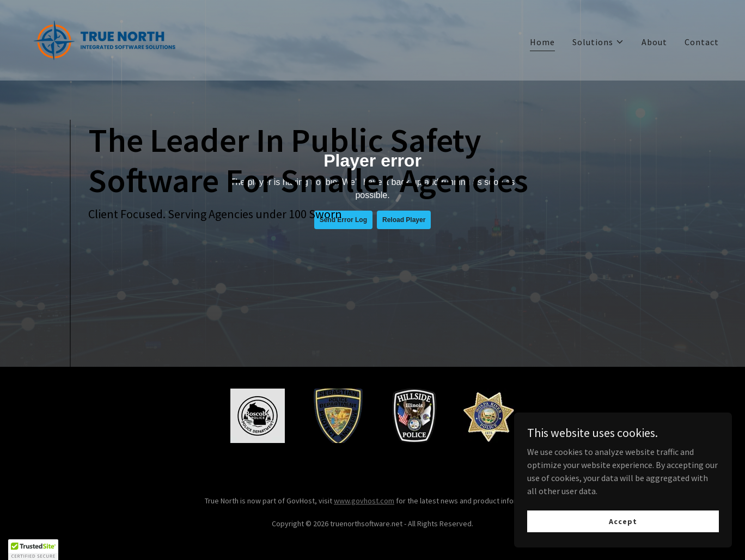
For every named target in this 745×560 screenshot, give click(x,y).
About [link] (654, 42)
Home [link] (542, 42)
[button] (598, 42)
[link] (105, 39)
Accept (623, 521)
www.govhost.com (364, 501)
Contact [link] (702, 42)
